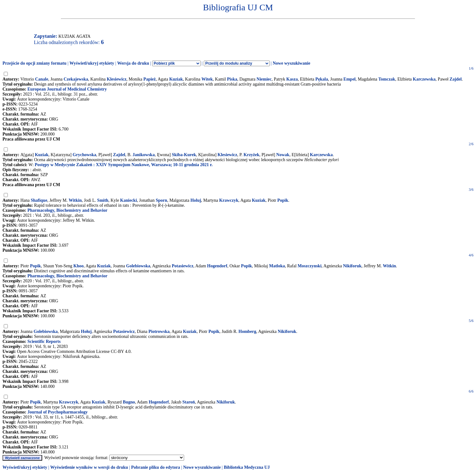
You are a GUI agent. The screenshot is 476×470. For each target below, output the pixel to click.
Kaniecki (128, 200)
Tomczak (387, 79)
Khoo (79, 266)
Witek (207, 79)
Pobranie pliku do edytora (155, 467)
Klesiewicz (117, 79)
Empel (350, 79)
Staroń (188, 402)
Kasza (292, 79)
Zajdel (456, 79)
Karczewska (424, 79)
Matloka (277, 266)
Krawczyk (229, 200)
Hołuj (86, 331)
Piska (232, 79)
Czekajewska (76, 79)
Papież (150, 79)
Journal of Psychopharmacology (58, 412)
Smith (103, 200)
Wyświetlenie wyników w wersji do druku (89, 467)
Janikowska (144, 155)
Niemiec (264, 79)
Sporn (161, 200)
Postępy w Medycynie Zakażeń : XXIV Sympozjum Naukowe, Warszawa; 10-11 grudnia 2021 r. (124, 165)
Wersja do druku (133, 63)
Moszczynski (309, 266)
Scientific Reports (44, 341)
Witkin (75, 200)
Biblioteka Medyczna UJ (247, 467)
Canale (42, 79)
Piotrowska (159, 331)
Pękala (322, 79)
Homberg (247, 331)
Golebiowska (138, 266)
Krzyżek (251, 155)
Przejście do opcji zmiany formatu (35, 63)
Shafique (39, 200)
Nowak (283, 155)
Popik (283, 200)
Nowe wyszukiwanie (291, 63)
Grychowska (84, 155)
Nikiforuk (352, 266)
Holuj (196, 200)
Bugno (129, 402)
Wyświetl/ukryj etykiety (92, 63)
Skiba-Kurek (184, 155)
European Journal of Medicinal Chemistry (67, 89)
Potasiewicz (182, 266)
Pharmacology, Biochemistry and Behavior (68, 210)
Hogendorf (217, 266)
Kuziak (176, 79)
